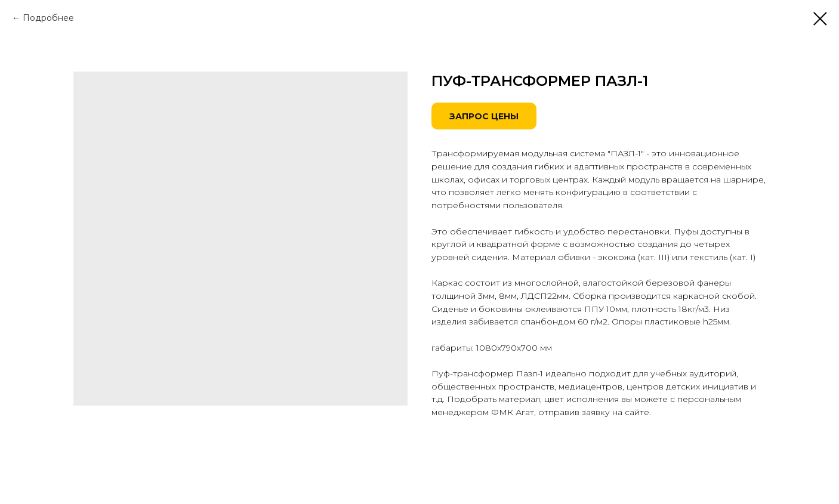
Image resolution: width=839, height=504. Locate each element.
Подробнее (48, 18)
